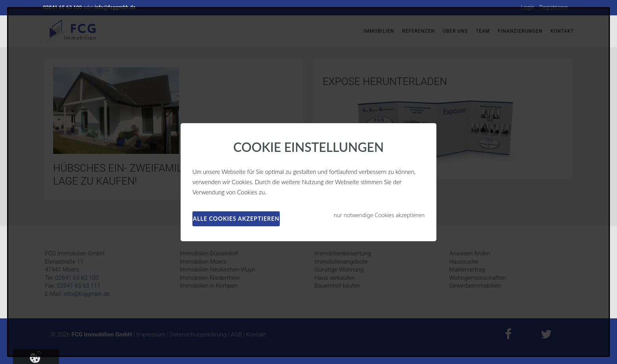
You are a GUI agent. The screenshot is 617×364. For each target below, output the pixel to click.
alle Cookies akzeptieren (236, 219)
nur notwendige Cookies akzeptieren (379, 215)
